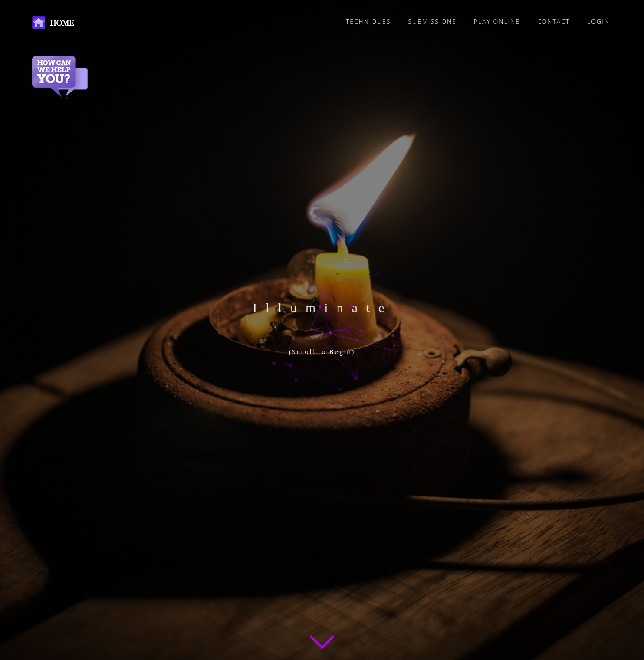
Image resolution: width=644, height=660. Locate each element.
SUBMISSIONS (432, 21)
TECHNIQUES (368, 21)
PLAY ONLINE (497, 21)
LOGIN (598, 21)
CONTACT (554, 21)
